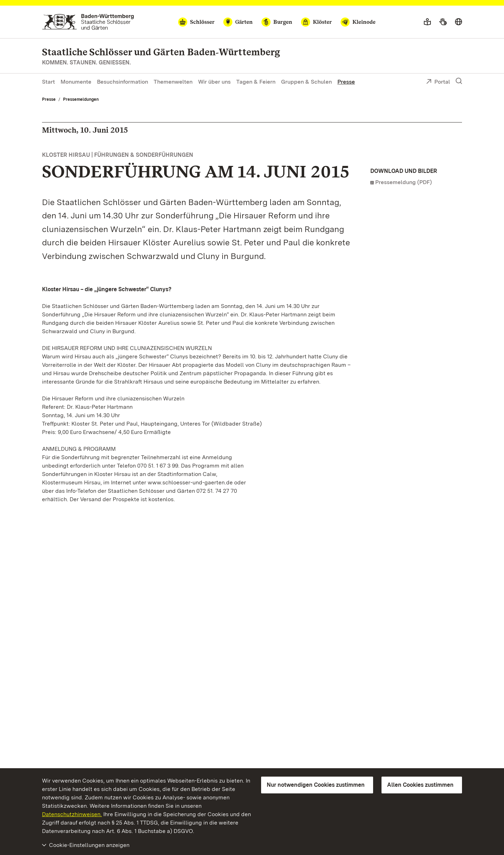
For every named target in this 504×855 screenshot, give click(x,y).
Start (48, 82)
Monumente (76, 82)
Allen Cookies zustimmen (420, 785)
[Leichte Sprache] (427, 22)
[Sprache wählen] (458, 22)
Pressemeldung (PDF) (404, 182)
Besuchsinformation (122, 82)
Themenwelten (173, 82)
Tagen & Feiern (256, 82)
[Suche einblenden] (459, 81)
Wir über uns (214, 82)
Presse (346, 82)
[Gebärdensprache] (443, 22)
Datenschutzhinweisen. (72, 814)
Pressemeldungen (81, 99)
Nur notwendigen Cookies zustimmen (316, 785)
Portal (438, 82)
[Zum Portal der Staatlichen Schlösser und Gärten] (88, 22)
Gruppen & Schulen (306, 82)
